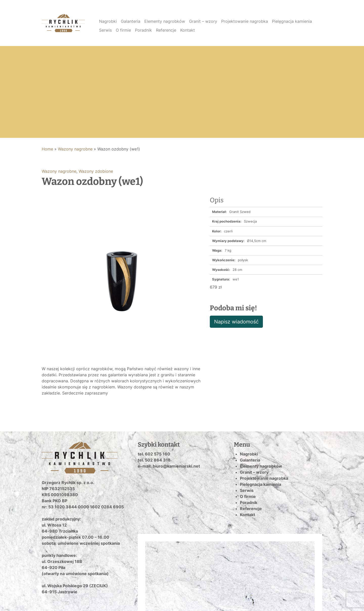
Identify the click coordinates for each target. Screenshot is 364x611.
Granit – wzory (203, 21)
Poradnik (143, 30)
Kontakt (188, 30)
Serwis (105, 30)
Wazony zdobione (96, 171)
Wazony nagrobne (75, 149)
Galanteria (131, 21)
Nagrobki (108, 21)
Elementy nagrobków (165, 21)
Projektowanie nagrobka (245, 21)
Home (47, 149)
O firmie (123, 30)
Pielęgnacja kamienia (292, 21)
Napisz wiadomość (236, 322)
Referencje (166, 30)
